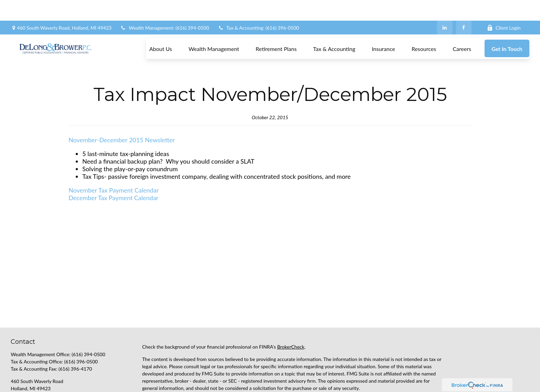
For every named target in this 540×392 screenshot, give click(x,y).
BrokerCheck (291, 316)
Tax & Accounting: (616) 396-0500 (258, 7)
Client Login (504, 7)
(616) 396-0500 (81, 331)
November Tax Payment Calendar (114, 159)
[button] (160, 28)
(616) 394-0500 (88, 323)
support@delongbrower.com (41, 369)
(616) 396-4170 (75, 338)
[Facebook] (464, 7)
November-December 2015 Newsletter (122, 109)
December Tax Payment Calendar (113, 167)
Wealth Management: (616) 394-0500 (165, 7)
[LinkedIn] (445, 7)
